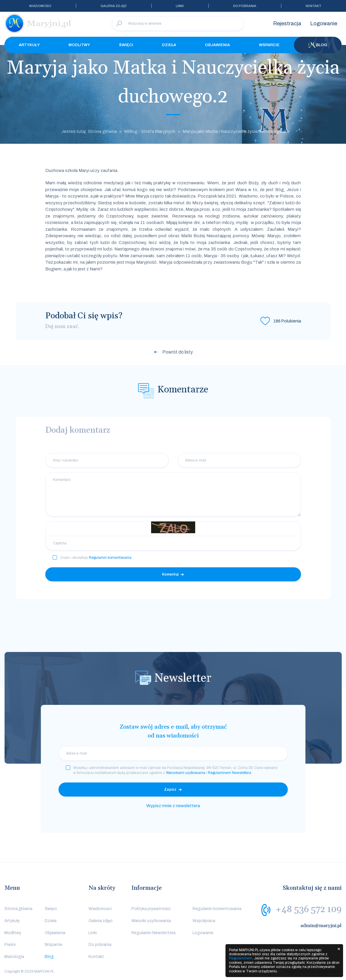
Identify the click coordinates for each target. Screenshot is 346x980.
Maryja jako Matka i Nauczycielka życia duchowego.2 (234, 131)
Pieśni (10, 945)
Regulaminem (241, 958)
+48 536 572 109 (309, 909)
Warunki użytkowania (151, 921)
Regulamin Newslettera (153, 933)
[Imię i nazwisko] (107, 460)
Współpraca (204, 921)
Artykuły (29, 45)
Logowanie (324, 24)
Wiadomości (40, 6)
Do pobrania (245, 6)
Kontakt (314, 6)
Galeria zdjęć (114, 6)
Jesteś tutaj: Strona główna (89, 131)
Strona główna (18, 909)
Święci (126, 45)
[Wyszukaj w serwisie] (178, 24)
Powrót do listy (178, 352)
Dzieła (169, 45)
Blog (318, 45)
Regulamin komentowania (110, 558)
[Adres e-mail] (239, 460)
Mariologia (14, 957)
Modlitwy (79, 45)
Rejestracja (287, 24)
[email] (173, 753)
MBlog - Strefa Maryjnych (150, 131)
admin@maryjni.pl (321, 926)
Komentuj (170, 574)
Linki (180, 6)
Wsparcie (269, 45)
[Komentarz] (173, 494)
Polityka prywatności (151, 909)
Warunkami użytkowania (186, 773)
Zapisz (170, 790)
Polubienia (287, 321)
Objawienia (217, 45)
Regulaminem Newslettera (229, 773)
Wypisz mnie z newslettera (173, 806)
